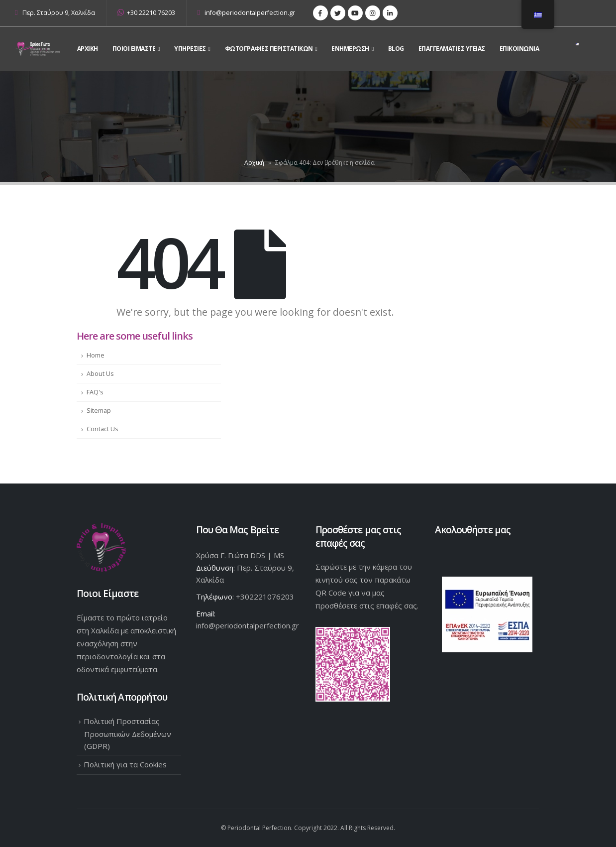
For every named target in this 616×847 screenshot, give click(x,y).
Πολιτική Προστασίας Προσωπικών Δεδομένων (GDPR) (127, 733)
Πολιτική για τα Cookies (125, 764)
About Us (100, 374)
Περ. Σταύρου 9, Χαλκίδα (59, 13)
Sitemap (99, 411)
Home (96, 355)
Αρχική (254, 163)
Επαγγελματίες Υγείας (452, 49)
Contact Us (103, 429)
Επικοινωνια (519, 49)
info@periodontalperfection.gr (247, 13)
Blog (396, 49)
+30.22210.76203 (146, 13)
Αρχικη (88, 49)
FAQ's (95, 392)
